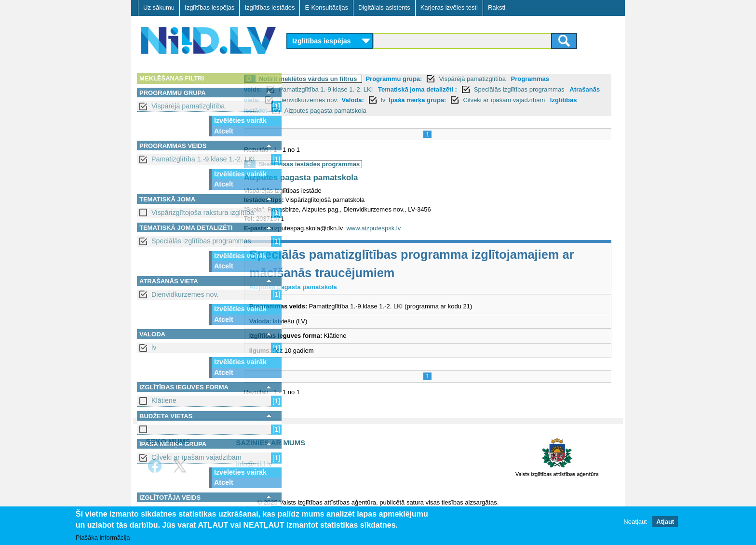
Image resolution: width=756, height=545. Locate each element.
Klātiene (164, 400)
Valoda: (433, 100)
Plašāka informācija (103, 538)
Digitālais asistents (384, 7)
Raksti (497, 7)
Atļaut (665, 522)
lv (154, 347)
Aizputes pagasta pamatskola (436, 111)
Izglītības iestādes (270, 7)
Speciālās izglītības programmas (201, 241)
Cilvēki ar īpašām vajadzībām (196, 457)
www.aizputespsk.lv (419, 228)
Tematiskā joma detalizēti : (463, 89)
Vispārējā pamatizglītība (188, 106)
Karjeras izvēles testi (449, 7)
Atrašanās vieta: (317, 100)
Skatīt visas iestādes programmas (355, 164)
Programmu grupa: (439, 79)
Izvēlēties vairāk (240, 120)
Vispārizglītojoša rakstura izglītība (203, 213)
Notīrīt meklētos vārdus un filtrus (353, 79)
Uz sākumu (159, 7)
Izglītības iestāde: (352, 111)
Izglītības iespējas (209, 7)
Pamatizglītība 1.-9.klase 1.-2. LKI (203, 159)
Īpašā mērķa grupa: (498, 100)
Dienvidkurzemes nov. (185, 294)
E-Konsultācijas (326, 7)
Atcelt (224, 131)
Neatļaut (635, 522)
